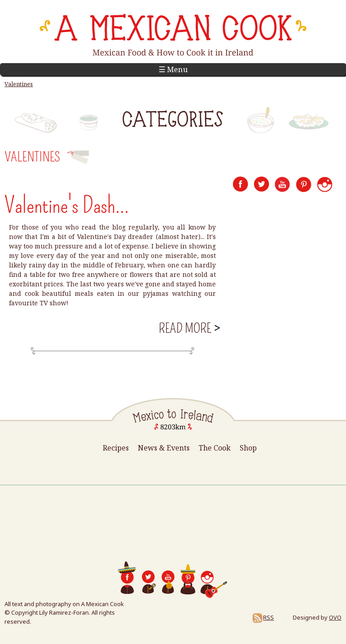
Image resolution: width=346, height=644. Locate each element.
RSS (263, 617)
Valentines (19, 84)
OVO (335, 617)
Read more (189, 329)
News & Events (164, 448)
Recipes (116, 448)
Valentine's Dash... (67, 205)
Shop (248, 448)
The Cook (215, 448)
